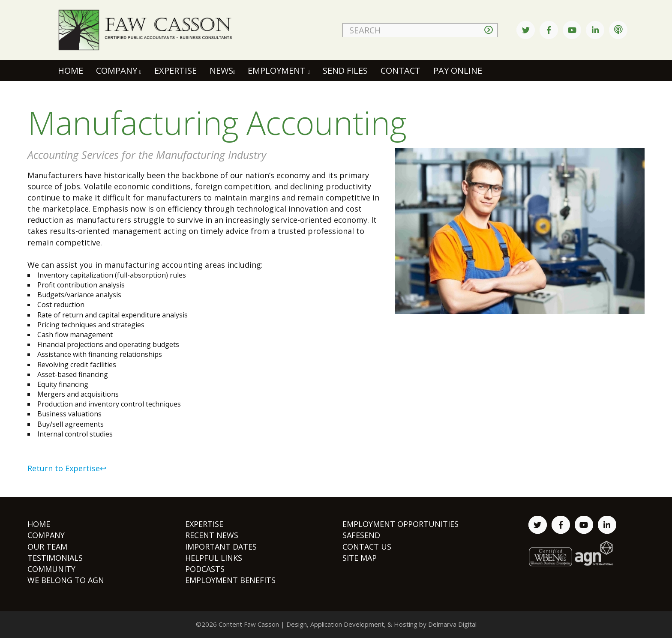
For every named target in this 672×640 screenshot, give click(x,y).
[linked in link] (595, 30)
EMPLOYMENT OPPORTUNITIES (400, 524)
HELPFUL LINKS (214, 558)
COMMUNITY (51, 569)
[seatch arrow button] (491, 30)
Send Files (345, 70)
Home (72, 70)
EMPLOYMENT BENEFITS (230, 580)
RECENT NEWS (212, 535)
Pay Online (458, 70)
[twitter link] (526, 30)
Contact (400, 70)
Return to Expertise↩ (67, 468)
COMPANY (46, 535)
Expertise (175, 70)
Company (119, 70)
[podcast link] (618, 30)
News (222, 70)
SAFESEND (361, 535)
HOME (39, 524)
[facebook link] (549, 30)
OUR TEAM (47, 547)
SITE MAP (360, 558)
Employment (279, 70)
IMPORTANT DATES (221, 547)
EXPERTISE (204, 524)
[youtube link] (572, 30)
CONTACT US (367, 547)
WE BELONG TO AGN (66, 580)
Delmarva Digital (452, 624)
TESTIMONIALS (55, 558)
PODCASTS (205, 569)
